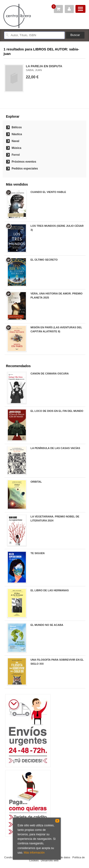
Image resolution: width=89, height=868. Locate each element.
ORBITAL (36, 482)
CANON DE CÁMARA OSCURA (49, 374)
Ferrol (16, 155)
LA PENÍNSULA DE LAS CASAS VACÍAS (55, 448)
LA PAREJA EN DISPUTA (44, 66)
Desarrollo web (50, 860)
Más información (34, 853)
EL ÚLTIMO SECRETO (44, 260)
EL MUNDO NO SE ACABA (47, 625)
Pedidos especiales (25, 169)
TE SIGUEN (37, 553)
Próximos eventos (24, 162)
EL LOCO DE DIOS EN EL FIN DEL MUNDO (57, 411)
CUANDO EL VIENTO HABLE (48, 192)
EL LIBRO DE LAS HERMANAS (49, 590)
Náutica (17, 134)
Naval (15, 141)
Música (16, 148)
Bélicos (17, 127)
